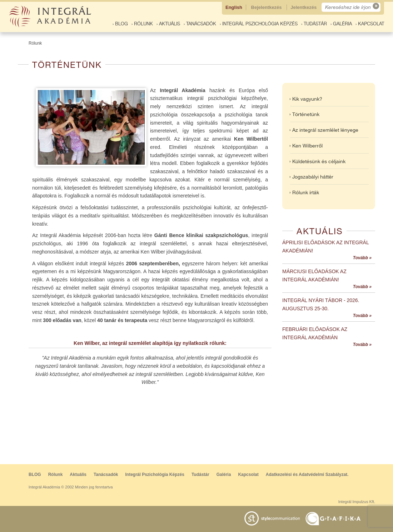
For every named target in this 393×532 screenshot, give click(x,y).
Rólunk (35, 43)
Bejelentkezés (267, 7)
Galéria (224, 475)
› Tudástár (314, 24)
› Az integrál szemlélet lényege (324, 130)
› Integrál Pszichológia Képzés (259, 24)
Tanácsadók (106, 475)
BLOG (35, 475)
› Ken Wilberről (306, 146)
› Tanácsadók (200, 24)
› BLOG (120, 24)
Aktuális (78, 475)
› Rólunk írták (304, 192)
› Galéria (341, 24)
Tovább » (362, 258)
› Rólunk (142, 24)
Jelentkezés (304, 7)
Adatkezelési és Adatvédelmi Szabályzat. (307, 475)
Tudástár (200, 475)
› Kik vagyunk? (306, 99)
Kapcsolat (248, 475)
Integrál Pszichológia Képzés (155, 475)
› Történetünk (304, 114)
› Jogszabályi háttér (311, 177)
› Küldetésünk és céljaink (317, 161)
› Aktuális (168, 24)
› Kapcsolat (370, 24)
